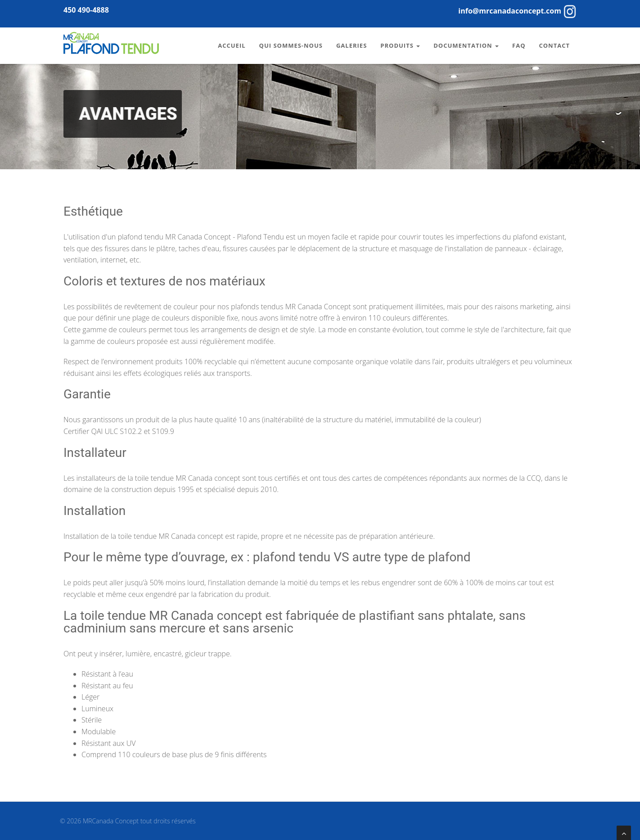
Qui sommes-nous (291, 45)
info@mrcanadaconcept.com (510, 11)
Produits (400, 45)
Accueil (232, 45)
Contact (554, 45)
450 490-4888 (86, 10)
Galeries (352, 45)
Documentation (466, 45)
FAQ (519, 45)
